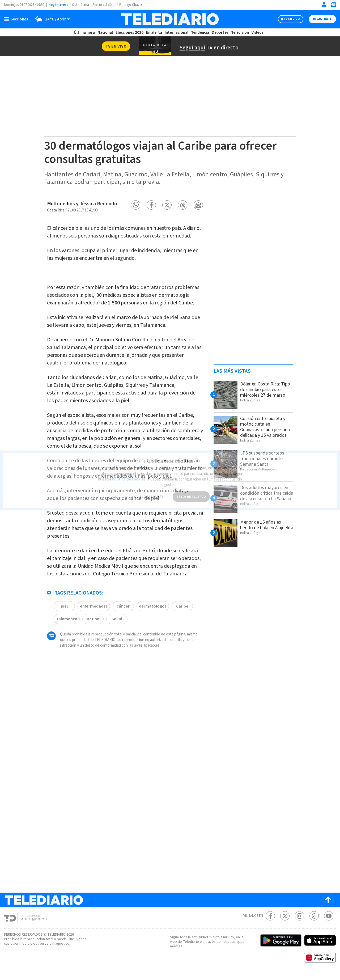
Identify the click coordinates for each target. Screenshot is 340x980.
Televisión (240, 33)
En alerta (155, 33)
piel (64, 642)
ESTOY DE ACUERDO (191, 490)
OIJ (74, 5)
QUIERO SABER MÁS (149, 490)
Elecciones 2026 (130, 33)
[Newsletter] (333, 6)
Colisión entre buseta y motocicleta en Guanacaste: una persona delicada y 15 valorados (264, 430)
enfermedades (93, 642)
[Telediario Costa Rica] (170, 19)
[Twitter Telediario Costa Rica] (285, 921)
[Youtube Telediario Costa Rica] (329, 921)
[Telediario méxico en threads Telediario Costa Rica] (314, 921)
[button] (136, 205)
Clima (85, 5)
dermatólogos (151, 642)
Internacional (177, 33)
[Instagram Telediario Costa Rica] (299, 921)
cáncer (123, 642)
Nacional (105, 33)
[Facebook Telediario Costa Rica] (270, 921)
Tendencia (200, 33)
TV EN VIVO (287, 19)
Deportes (220, 33)
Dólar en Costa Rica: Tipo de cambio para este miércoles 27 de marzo (262, 392)
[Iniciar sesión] (324, 5)
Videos (257, 33)
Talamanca (66, 655)
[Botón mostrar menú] (17, 19)
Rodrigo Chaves (134, 5)
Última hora (84, 33)
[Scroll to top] (328, 905)
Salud (116, 655)
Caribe (180, 642)
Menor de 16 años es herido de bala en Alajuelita (263, 532)
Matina (92, 655)
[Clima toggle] (51, 19)
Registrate (322, 19)
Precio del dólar (105, 5)
